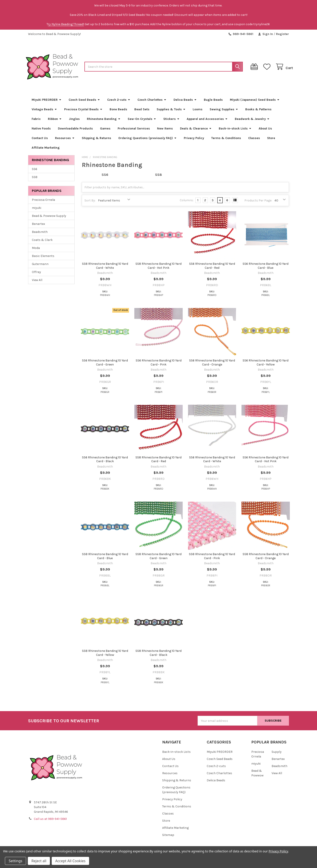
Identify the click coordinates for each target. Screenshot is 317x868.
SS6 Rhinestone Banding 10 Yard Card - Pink (159, 367)
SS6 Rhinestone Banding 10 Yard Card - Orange (212, 367)
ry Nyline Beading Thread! (66, 24)
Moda (36, 252)
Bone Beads (118, 113)
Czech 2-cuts (119, 104)
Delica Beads (185, 104)
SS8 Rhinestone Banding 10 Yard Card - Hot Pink (158, 270)
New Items (165, 132)
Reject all (39, 861)
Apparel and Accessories (207, 123)
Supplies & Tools (171, 113)
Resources (65, 142)
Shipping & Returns (96, 142)
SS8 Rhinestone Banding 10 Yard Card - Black (158, 657)
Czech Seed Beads (84, 104)
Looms (198, 113)
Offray (36, 276)
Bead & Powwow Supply (49, 220)
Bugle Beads (213, 104)
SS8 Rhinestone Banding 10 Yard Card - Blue (105, 560)
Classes (254, 142)
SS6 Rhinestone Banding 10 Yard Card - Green (105, 367)
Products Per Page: (258, 204)
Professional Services (134, 132)
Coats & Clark (42, 244)
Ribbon (55, 123)
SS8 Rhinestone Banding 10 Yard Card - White (105, 270)
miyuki (37, 212)
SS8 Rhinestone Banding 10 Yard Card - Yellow (105, 657)
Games (105, 132)
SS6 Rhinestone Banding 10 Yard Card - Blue (266, 270)
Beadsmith (40, 236)
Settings (15, 861)
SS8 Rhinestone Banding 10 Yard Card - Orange (266, 560)
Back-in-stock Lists (235, 132)
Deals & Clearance (196, 132)
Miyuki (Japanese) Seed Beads (255, 104)
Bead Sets (142, 113)
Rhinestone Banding (104, 123)
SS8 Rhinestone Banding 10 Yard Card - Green (158, 560)
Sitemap (168, 839)
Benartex (38, 228)
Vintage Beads (44, 113)
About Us (265, 132)
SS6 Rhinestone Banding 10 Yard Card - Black (105, 463)
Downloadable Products (75, 132)
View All (37, 284)
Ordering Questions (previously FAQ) (147, 142)
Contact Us (40, 142)
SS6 (35, 173)
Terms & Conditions (226, 142)
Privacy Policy (194, 142)
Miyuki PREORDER (47, 104)
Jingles (74, 123)
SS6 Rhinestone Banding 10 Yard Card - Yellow (266, 367)
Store (271, 142)
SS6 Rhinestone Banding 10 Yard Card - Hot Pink (266, 463)
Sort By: (90, 204)
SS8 (35, 181)
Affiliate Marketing (46, 152)
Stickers (171, 123)
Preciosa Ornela (43, 204)
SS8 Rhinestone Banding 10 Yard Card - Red (158, 463)
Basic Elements (43, 260)
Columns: (187, 204)
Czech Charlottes (152, 104)
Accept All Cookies (70, 861)
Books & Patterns (258, 113)
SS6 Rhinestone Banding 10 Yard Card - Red (212, 270)
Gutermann (40, 268)
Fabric (36, 123)
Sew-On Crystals (142, 123)
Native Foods (41, 132)
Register (282, 34)
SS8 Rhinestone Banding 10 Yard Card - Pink (212, 560)
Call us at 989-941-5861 (50, 823)
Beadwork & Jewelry (252, 123)
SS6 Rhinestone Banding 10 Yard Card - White (212, 463)
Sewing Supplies (224, 113)
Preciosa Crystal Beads (83, 113)
